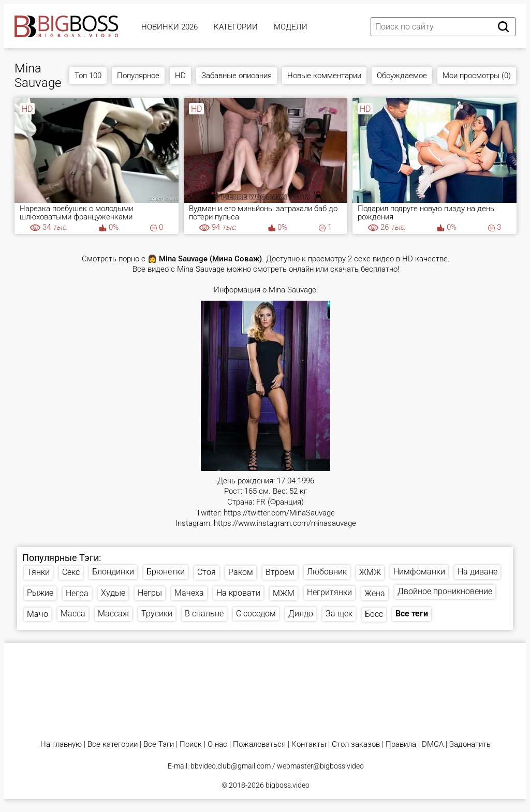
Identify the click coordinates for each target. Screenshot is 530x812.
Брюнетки (166, 572)
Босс (374, 614)
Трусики (157, 614)
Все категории (113, 744)
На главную (61, 744)
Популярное (138, 76)
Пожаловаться (259, 744)
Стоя (207, 572)
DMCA (433, 744)
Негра (77, 593)
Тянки (38, 572)
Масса (73, 614)
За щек (339, 614)
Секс (71, 572)
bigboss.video (288, 785)
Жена (375, 593)
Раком (241, 572)
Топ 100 (88, 76)
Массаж (113, 614)
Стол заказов (356, 744)
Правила (401, 744)
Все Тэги (159, 744)
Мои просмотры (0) (477, 76)
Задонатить (470, 744)
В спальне (204, 614)
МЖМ (284, 593)
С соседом (256, 614)
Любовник (327, 572)
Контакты (309, 744)
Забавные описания (237, 76)
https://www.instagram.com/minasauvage (285, 523)
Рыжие (40, 593)
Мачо (38, 614)
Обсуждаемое (402, 76)
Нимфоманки (419, 572)
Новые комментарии (324, 76)
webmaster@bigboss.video (320, 766)
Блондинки (113, 572)
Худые (113, 593)
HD (180, 76)
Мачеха (189, 593)
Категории (236, 27)
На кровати (238, 593)
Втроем (280, 572)
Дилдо (301, 614)
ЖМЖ (370, 572)
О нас (217, 744)
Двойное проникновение (445, 591)
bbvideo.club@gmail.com (231, 766)
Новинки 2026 (170, 27)
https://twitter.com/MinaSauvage (279, 513)
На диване (477, 572)
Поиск (191, 744)
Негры (150, 593)
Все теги (412, 614)
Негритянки (329, 592)
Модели (291, 27)
